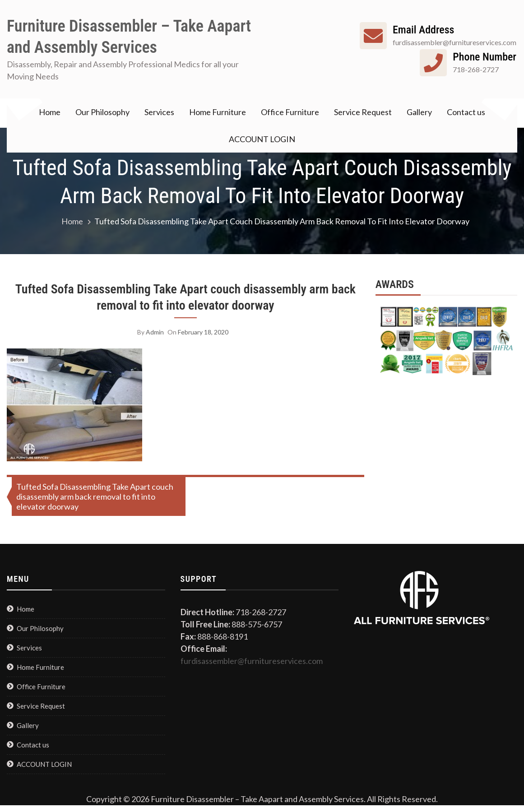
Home (50, 112)
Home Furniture (218, 112)
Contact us (466, 112)
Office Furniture (290, 112)
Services (159, 112)
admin (155, 332)
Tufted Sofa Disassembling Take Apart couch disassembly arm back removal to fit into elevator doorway (185, 297)
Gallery (419, 112)
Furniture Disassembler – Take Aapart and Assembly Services (129, 37)
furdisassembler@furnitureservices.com (252, 661)
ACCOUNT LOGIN (262, 139)
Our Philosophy (102, 112)
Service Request (363, 112)
